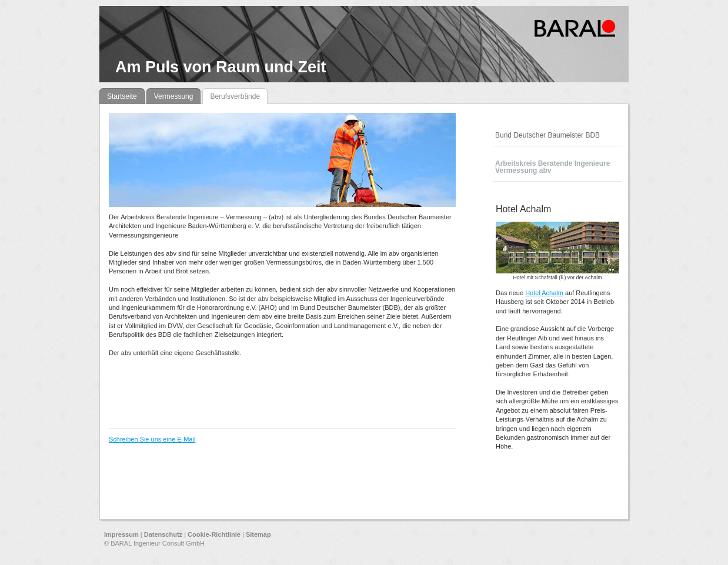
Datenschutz (163, 534)
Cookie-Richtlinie (214, 534)
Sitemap (258, 534)
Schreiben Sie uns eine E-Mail (152, 439)
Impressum (121, 534)
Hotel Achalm (544, 293)
